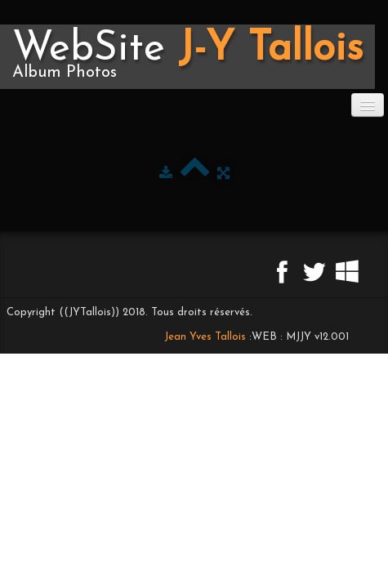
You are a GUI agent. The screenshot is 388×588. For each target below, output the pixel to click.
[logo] (187, 57)
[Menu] (368, 105)
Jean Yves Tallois (205, 337)
